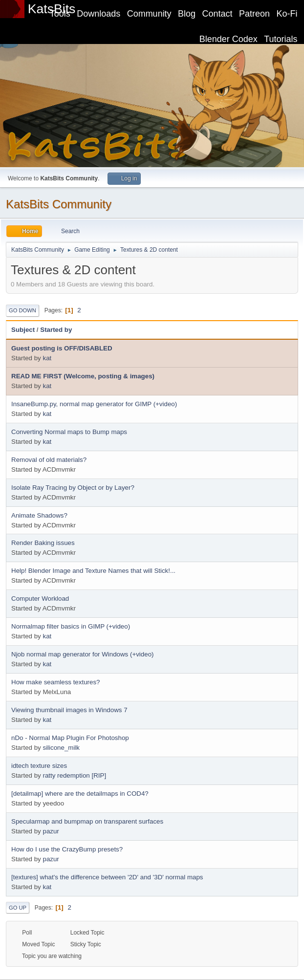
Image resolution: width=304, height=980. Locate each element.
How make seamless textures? (55, 682)
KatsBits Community (59, 204)
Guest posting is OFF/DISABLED (62, 348)
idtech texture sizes (39, 766)
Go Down (22, 310)
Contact (217, 14)
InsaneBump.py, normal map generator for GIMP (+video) (94, 404)
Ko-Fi (287, 14)
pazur (51, 831)
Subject (23, 330)
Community (149, 14)
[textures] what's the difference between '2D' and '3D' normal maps (107, 877)
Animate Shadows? (39, 515)
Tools (60, 14)
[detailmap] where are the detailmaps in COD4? (80, 794)
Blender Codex (228, 39)
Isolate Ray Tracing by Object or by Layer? (73, 488)
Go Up (18, 908)
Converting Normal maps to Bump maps (69, 432)
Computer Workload (40, 599)
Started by (56, 330)
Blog (187, 14)
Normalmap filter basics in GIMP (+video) (71, 626)
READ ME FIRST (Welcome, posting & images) (83, 376)
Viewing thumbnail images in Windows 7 (69, 710)
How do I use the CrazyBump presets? (67, 849)
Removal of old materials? (49, 460)
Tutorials (281, 39)
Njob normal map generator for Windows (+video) (83, 654)
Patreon (254, 14)
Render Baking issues (43, 543)
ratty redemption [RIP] (74, 775)
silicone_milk (61, 748)
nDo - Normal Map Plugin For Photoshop (70, 738)
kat (47, 358)
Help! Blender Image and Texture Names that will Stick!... (93, 571)
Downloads (98, 14)
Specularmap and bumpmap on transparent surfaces (87, 821)
